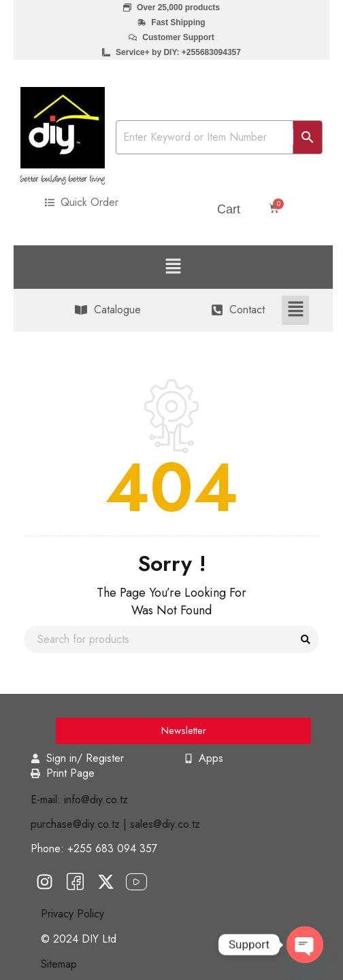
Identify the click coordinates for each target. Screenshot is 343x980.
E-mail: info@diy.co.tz (79, 800)
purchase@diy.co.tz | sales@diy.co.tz (115, 824)
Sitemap (59, 964)
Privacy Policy (72, 914)
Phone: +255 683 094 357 (94, 848)
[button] (173, 267)
